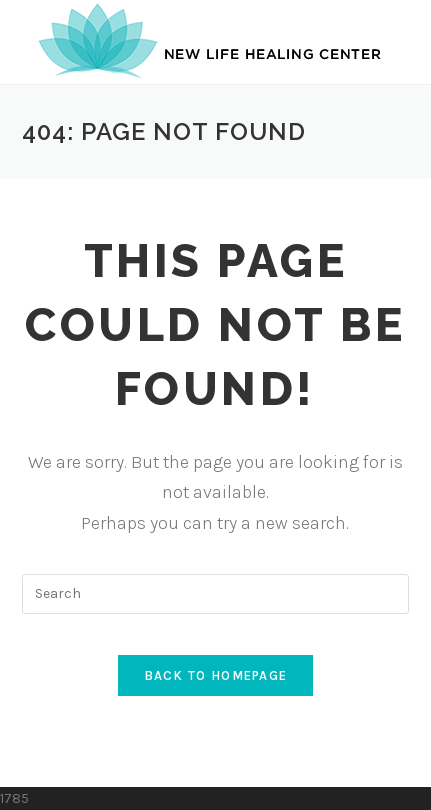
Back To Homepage (216, 675)
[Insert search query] (216, 594)
